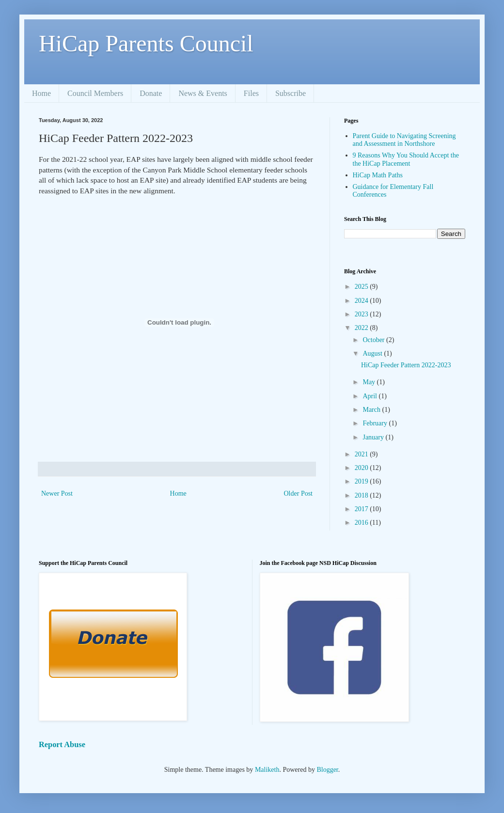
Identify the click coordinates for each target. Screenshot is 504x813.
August (373, 353)
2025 (362, 287)
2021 (362, 454)
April (370, 396)
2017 (362, 509)
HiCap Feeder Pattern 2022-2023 (406, 365)
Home (41, 93)
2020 (362, 468)
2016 (362, 523)
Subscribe (291, 93)
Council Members (95, 93)
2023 (362, 314)
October (374, 340)
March (372, 410)
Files (251, 93)
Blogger (327, 770)
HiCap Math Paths (378, 175)
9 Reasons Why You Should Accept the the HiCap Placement (406, 159)
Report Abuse (62, 744)
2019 (362, 481)
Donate (151, 93)
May (370, 382)
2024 (362, 301)
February (376, 423)
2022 (362, 328)
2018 (362, 495)
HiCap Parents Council (146, 43)
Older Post (299, 493)
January (374, 437)
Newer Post (57, 493)
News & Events (203, 93)
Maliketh (267, 770)
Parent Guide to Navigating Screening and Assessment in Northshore (404, 140)
